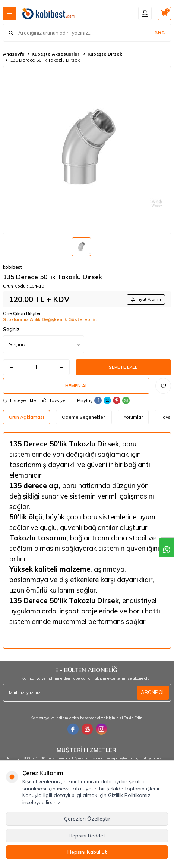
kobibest (12, 267)
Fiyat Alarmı (146, 299)
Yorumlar (133, 417)
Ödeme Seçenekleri (84, 417)
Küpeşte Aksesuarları (56, 54)
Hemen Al (76, 386)
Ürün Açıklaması (26, 417)
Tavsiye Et (57, 400)
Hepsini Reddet (87, 836)
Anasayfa (14, 54)
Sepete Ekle (123, 367)
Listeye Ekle (20, 400)
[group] (87, 150)
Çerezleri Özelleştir (87, 819)
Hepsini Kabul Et (87, 852)
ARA (160, 32)
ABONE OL (153, 692)
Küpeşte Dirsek (105, 54)
